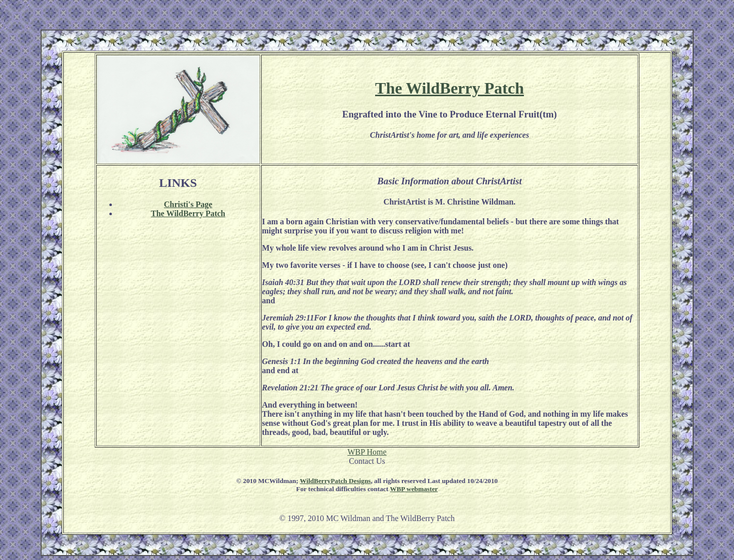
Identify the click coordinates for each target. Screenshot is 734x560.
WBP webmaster (414, 489)
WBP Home (367, 452)
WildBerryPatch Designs (335, 481)
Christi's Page (188, 204)
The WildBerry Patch (450, 88)
